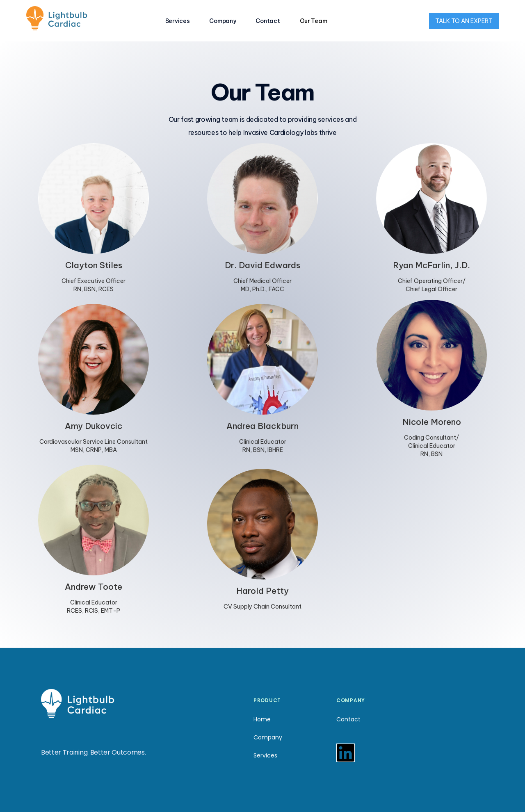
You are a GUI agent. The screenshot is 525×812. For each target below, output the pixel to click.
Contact (268, 21)
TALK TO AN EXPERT (464, 21)
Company (223, 21)
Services (178, 21)
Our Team (314, 21)
